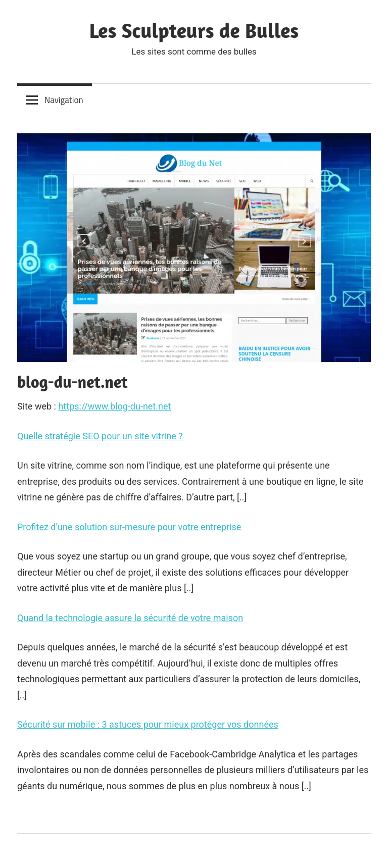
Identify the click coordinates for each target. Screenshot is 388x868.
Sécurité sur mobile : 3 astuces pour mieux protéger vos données (148, 724)
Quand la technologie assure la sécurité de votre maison (130, 618)
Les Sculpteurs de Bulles (194, 30)
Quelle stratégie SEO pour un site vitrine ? (100, 436)
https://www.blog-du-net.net (114, 406)
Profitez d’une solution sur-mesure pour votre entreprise (129, 527)
